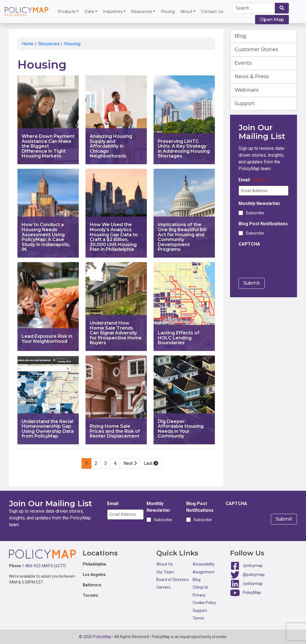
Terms (198, 618)
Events (243, 63)
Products (67, 12)
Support (245, 103)
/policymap (253, 566)
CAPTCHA (249, 244)
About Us (165, 564)
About (186, 12)
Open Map (272, 20)
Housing (72, 44)
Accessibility (204, 564)
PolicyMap (252, 593)
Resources (141, 12)
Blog (240, 36)
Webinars (247, 90)
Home (28, 44)
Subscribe (255, 213)
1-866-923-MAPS (38, 566)
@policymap (254, 575)
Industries (113, 12)
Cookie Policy (204, 603)
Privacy (199, 595)
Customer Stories (256, 49)
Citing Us (200, 587)
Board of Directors (173, 580)
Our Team (165, 572)
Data (89, 12)
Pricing (168, 12)
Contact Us (212, 12)
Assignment (203, 572)
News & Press (252, 76)
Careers (163, 587)
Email (253, 180)
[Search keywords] (254, 8)
